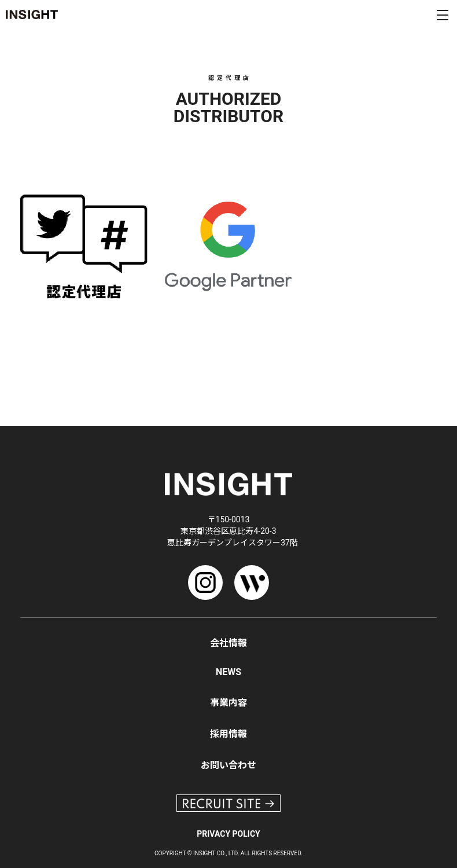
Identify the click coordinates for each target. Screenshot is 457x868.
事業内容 (228, 703)
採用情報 (228, 734)
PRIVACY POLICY (228, 834)
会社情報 (228, 643)
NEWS (228, 672)
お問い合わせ (228, 765)
